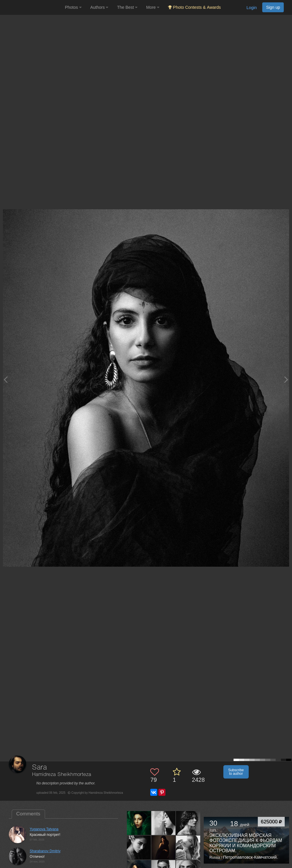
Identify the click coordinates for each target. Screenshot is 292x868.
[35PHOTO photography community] (32, 7)
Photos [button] (73, 7)
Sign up (273, 7)
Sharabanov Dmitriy (45, 851)
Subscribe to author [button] (236, 772)
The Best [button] (127, 7)
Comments (28, 814)
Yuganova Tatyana (44, 829)
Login (252, 8)
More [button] (153, 7)
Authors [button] (99, 7)
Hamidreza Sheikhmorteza (62, 775)
